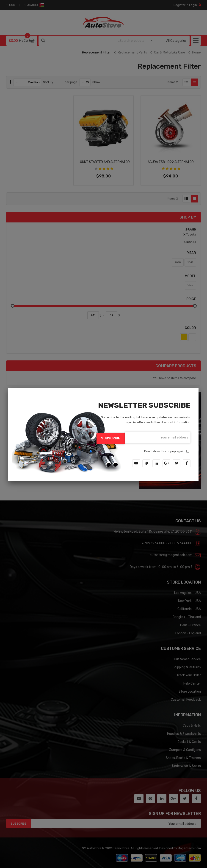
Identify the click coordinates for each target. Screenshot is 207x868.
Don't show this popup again (164, 450)
